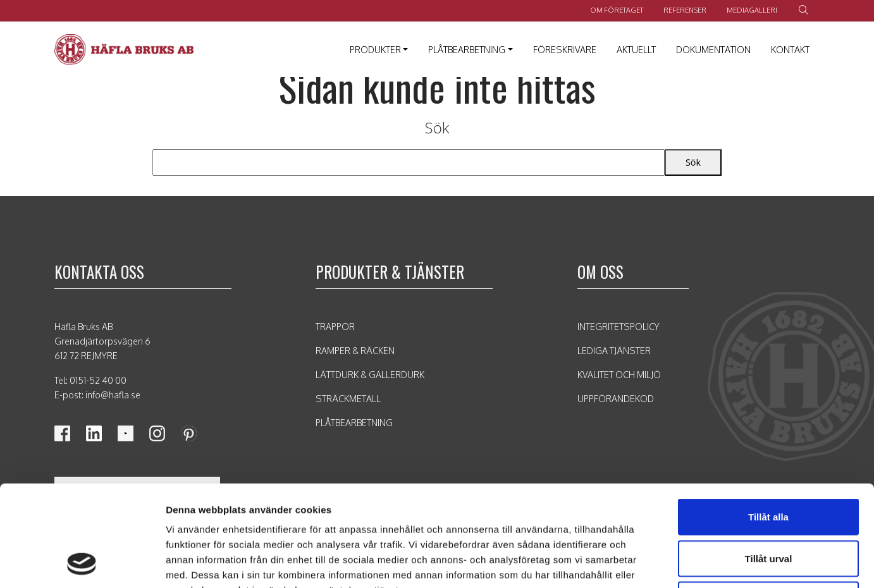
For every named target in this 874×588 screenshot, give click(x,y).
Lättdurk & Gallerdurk (370, 374)
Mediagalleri (752, 10)
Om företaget (617, 10)
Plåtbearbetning (467, 49)
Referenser (685, 10)
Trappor (335, 326)
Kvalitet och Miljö (619, 374)
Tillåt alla (768, 422)
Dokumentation (713, 49)
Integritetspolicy (619, 326)
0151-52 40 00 (98, 380)
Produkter (375, 49)
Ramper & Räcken (355, 350)
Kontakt (790, 49)
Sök (437, 127)
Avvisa (768, 505)
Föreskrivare (565, 49)
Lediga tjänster (614, 350)
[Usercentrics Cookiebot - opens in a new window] (82, 563)
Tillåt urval (769, 464)
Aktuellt (636, 49)
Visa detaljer (669, 563)
